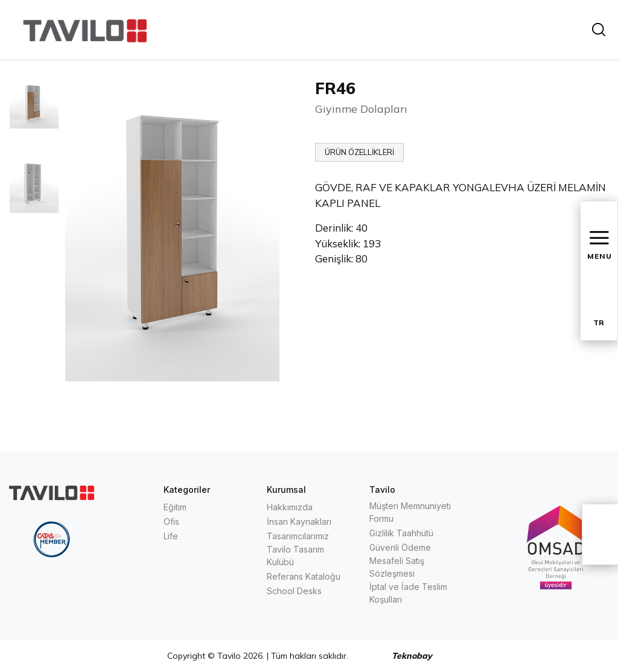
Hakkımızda (290, 507)
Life (171, 536)
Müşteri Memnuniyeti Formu (410, 512)
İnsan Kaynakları (299, 521)
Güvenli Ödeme (400, 547)
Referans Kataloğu (304, 576)
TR (599, 322)
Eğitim (175, 507)
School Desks (294, 591)
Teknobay (412, 656)
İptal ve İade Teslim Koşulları (408, 593)
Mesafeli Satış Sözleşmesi (397, 567)
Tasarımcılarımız (298, 536)
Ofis (171, 521)
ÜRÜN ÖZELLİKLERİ (359, 152)
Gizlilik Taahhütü (401, 533)
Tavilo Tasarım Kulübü (295, 556)
